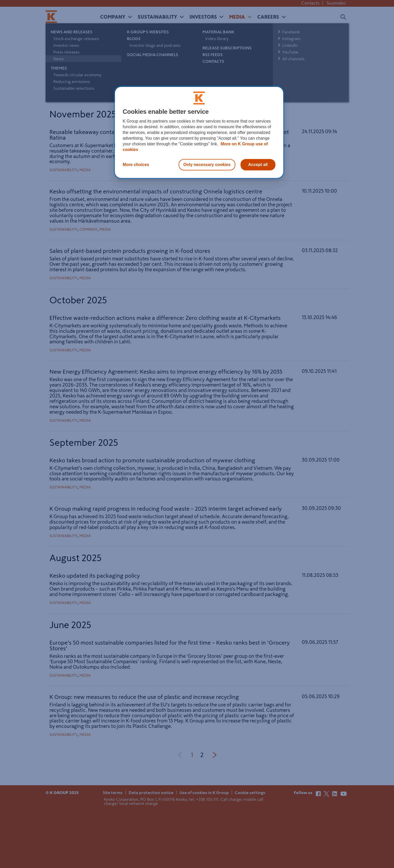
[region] (199, 132)
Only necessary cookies (207, 165)
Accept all (258, 165)
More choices (136, 165)
